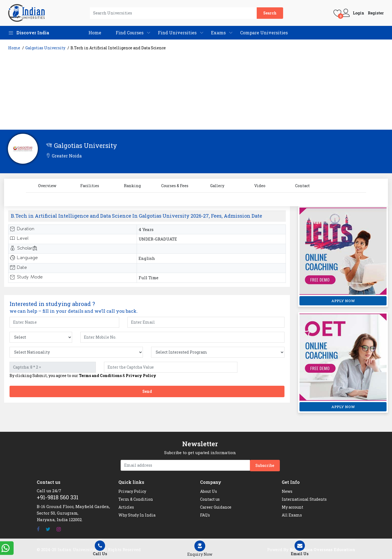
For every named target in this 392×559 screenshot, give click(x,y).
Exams (218, 33)
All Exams (292, 515)
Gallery (217, 186)
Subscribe (265, 465)
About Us (209, 491)
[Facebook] (38, 529)
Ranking (132, 186)
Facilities (90, 186)
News (287, 491)
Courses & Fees (175, 186)
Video (260, 186)
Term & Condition (136, 499)
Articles (126, 507)
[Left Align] (200, 549)
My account (293, 507)
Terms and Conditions (100, 376)
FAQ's (205, 515)
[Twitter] (48, 529)
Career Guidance (216, 507)
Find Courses (130, 33)
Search (270, 13)
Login (359, 13)
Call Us (100, 548)
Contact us (210, 499)
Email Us (300, 548)
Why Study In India (137, 515)
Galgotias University (45, 48)
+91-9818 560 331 (58, 497)
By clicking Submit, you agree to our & (83, 376)
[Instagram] (59, 529)
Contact (302, 186)
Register (376, 13)
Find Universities (177, 33)
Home (95, 33)
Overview (47, 186)
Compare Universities (264, 33)
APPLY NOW (343, 301)
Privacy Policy (141, 376)
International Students (304, 499)
